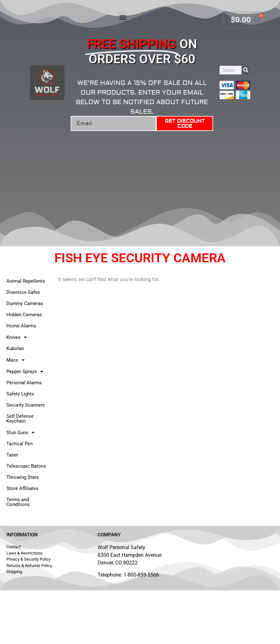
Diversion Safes (23, 292)
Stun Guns (22, 433)
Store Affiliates (22, 488)
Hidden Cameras (24, 315)
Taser (12, 455)
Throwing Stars (23, 477)
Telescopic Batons (26, 466)
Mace (17, 360)
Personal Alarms (24, 383)
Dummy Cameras (25, 303)
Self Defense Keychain (20, 419)
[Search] (246, 70)
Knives (18, 337)
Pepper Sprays (27, 372)
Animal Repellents (26, 281)
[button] (123, 17)
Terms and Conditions (18, 502)
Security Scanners (26, 405)
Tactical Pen (20, 444)
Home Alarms (21, 326)
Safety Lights (20, 394)
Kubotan (15, 349)
